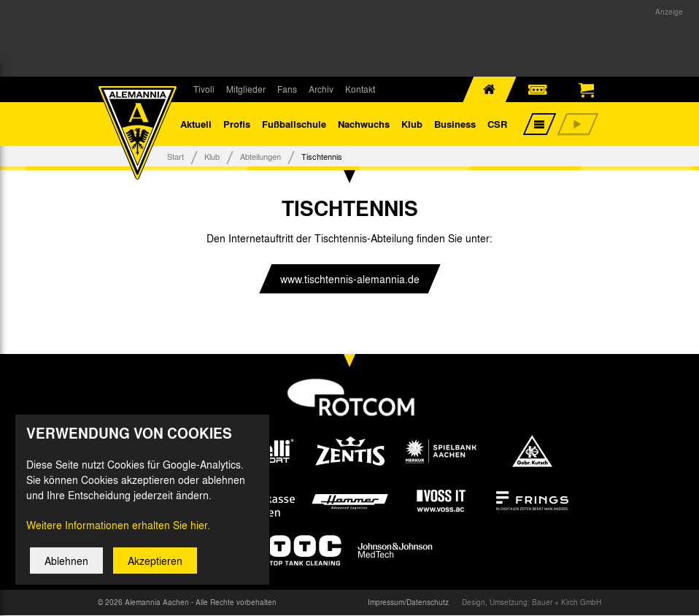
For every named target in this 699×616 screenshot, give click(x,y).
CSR (497, 124)
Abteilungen (260, 156)
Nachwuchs (364, 124)
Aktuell (196, 124)
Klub (412, 124)
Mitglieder (246, 89)
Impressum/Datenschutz (408, 603)
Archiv (321, 89)
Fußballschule (294, 124)
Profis (237, 124)
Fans (287, 89)
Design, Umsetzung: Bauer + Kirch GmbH (532, 603)
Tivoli (204, 89)
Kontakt (360, 89)
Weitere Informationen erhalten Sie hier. (118, 535)
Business (455, 124)
